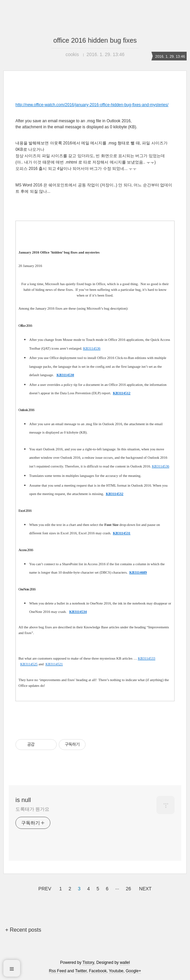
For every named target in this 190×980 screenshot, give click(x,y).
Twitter (81, 971)
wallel (125, 963)
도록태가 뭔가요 (32, 809)
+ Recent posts (23, 930)
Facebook (98, 971)
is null (23, 800)
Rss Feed (58, 971)
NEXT (144, 888)
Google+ (133, 971)
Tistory (88, 963)
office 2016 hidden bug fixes (95, 40)
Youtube (116, 971)
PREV (44, 888)
